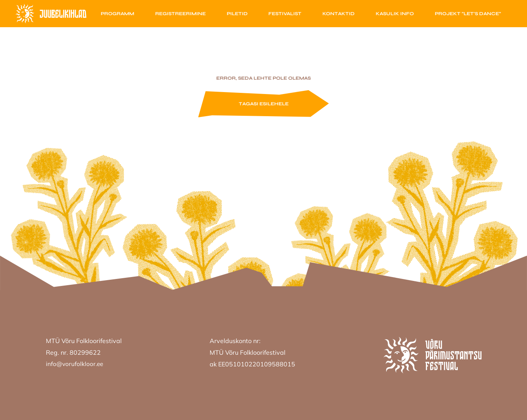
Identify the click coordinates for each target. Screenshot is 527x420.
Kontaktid (339, 14)
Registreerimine (180, 14)
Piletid (237, 14)
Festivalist (285, 14)
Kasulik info (395, 14)
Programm (117, 14)
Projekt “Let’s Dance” (468, 14)
